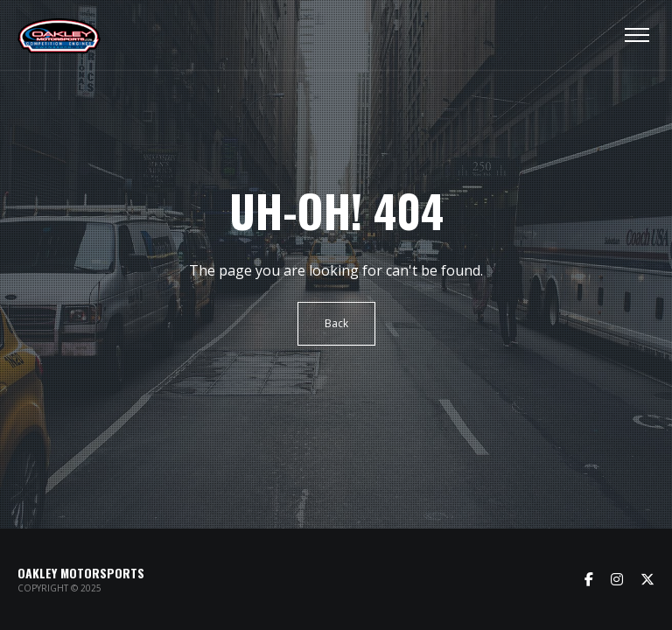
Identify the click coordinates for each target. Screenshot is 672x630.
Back (336, 323)
